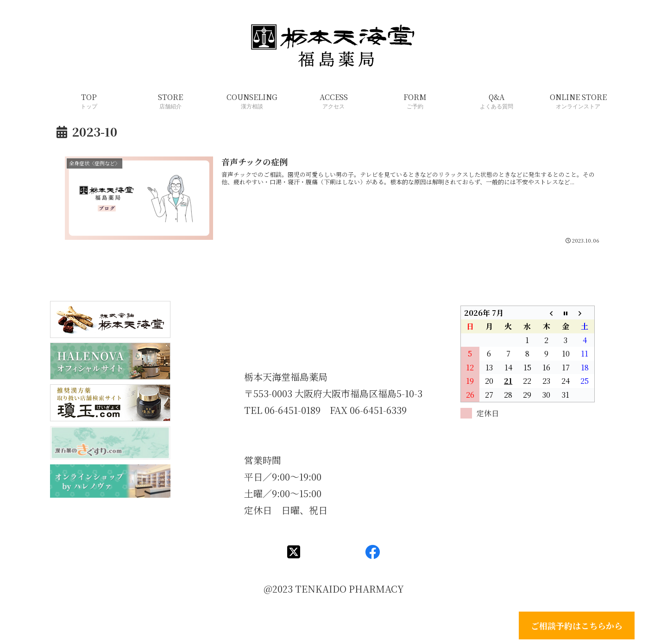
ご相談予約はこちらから (577, 625)
